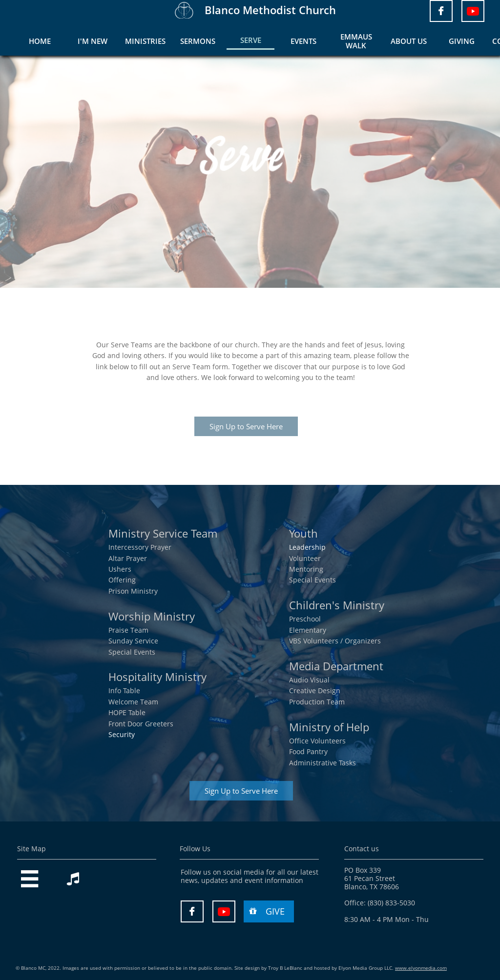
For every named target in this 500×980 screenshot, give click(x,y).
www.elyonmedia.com (421, 968)
